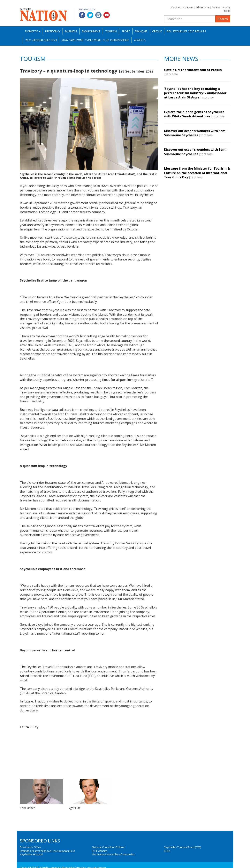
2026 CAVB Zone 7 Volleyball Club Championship (95, 40)
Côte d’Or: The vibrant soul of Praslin (193, 70)
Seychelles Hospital (31, 854)
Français (141, 31)
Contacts (188, 8)
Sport (126, 31)
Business (71, 31)
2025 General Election (41, 40)
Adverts (140, 40)
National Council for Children (109, 847)
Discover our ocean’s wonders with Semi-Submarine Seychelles (196, 133)
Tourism (111, 31)
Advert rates (202, 8)
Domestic (33, 31)
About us (176, 8)
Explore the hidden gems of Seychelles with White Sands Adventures (194, 114)
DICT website (100, 851)
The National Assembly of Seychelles (113, 854)
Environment (91, 31)
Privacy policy (226, 9)
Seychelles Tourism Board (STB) (182, 847)
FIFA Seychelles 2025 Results (186, 31)
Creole (157, 31)
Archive (216, 8)
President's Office (30, 847)
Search (223, 19)
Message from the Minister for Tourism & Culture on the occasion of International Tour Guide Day (197, 173)
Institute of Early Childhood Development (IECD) (47, 851)
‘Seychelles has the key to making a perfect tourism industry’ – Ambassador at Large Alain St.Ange (195, 93)
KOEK (167, 851)
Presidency (53, 31)
